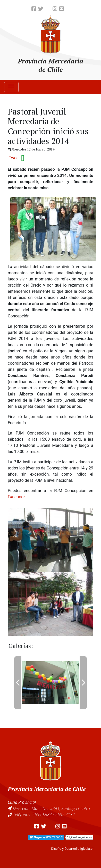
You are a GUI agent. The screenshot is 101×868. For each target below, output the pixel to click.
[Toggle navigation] (11, 87)
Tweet (14, 158)
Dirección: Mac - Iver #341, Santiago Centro (51, 808)
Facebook (17, 497)
